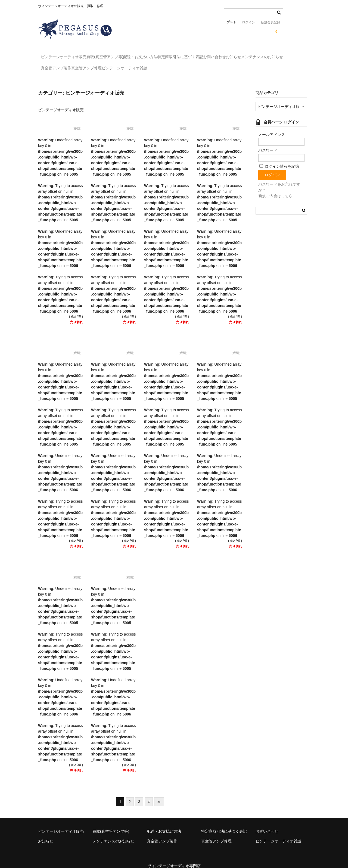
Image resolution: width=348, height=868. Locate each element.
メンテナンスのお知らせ (64, 66)
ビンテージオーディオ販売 (67, 54)
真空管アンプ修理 (153, 66)
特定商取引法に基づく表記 (217, 54)
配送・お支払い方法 (166, 54)
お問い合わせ (262, 54)
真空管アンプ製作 (112, 66)
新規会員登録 (271, 22)
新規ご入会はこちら (275, 188)
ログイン (248, 22)
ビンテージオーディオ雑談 (203, 66)
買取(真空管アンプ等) (119, 54)
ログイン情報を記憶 (279, 159)
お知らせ (292, 54)
